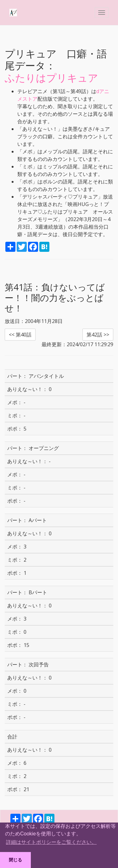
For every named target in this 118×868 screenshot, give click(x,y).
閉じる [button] (15, 860)
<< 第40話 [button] (20, 335)
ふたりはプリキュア (51, 78)
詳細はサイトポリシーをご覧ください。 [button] (51, 842)
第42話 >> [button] (98, 335)
